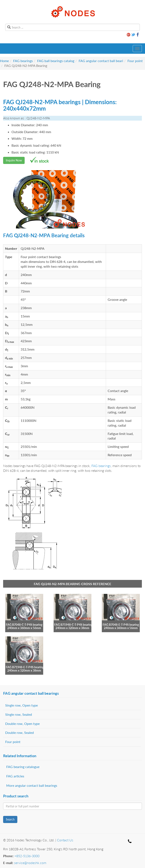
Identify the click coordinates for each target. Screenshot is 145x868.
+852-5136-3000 (27, 856)
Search (10, 819)
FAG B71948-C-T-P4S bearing (73, 625)
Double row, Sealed (20, 732)
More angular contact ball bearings (32, 785)
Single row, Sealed (19, 714)
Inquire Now (14, 160)
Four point (135, 61)
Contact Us (65, 840)
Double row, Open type (22, 724)
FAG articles (15, 776)
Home (4, 61)
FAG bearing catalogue (23, 767)
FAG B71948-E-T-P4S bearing (25, 667)
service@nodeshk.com (30, 863)
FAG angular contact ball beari (101, 61)
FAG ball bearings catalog (56, 61)
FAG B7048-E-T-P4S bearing (121, 625)
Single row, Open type (21, 705)
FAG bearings (23, 61)
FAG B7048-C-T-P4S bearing (24, 625)
